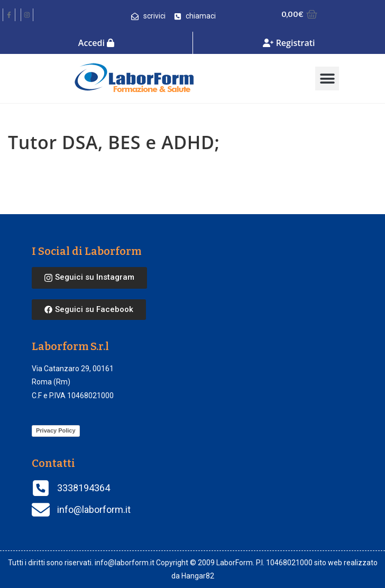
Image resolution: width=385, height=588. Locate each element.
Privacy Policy (56, 430)
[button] (327, 79)
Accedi (96, 43)
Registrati (289, 43)
